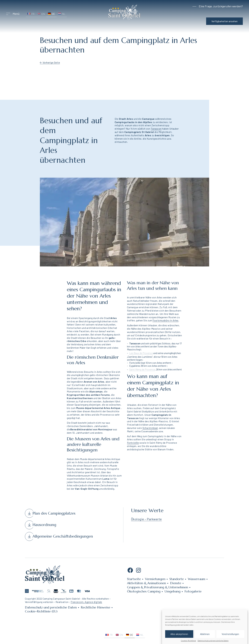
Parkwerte (154, 519)
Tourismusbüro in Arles (165, 320)
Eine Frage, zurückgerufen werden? (221, 6)
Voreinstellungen (230, 634)
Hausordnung (44, 525)
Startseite (134, 579)
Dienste (176, 583)
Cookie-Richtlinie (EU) (41, 611)
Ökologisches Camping (144, 591)
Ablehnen (205, 634)
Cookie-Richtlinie (188, 641)
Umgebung (172, 591)
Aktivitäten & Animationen (146, 583)
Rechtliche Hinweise (96, 607)
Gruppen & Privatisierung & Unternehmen (158, 587)
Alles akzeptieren (179, 634)
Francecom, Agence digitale (86, 602)
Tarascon (156, 129)
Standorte (177, 579)
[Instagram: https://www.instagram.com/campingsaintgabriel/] (138, 571)
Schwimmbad (150, 428)
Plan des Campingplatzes (54, 513)
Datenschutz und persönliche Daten (213, 641)
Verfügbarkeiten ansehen (224, 21)
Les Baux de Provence (141, 353)
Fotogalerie (193, 591)
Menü (16, 14)
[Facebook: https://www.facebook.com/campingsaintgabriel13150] (130, 571)
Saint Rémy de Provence (142, 369)
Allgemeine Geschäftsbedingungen (63, 536)
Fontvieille (133, 443)
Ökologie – (139, 519)
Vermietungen (155, 579)
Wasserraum (197, 579)
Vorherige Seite (50, 62)
